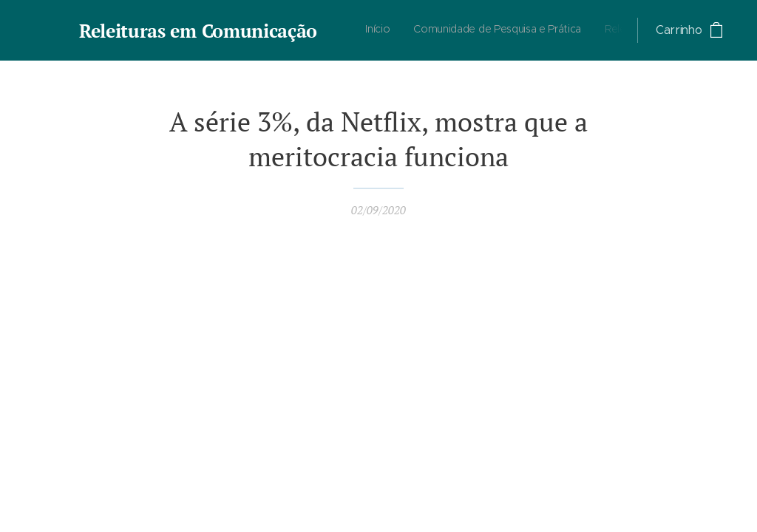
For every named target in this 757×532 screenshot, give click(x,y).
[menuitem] (520, 30)
